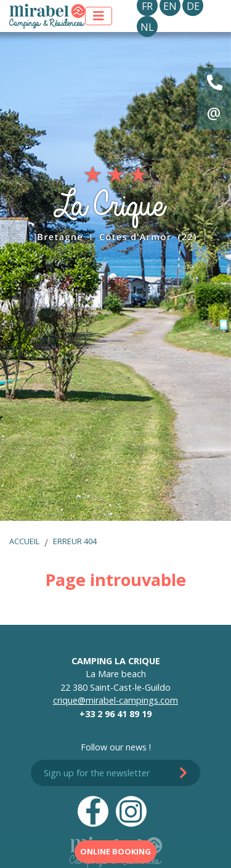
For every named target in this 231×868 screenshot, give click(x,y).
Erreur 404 (75, 541)
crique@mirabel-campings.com (115, 700)
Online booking (115, 851)
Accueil (24, 541)
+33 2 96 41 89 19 (115, 714)
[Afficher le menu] (99, 16)
